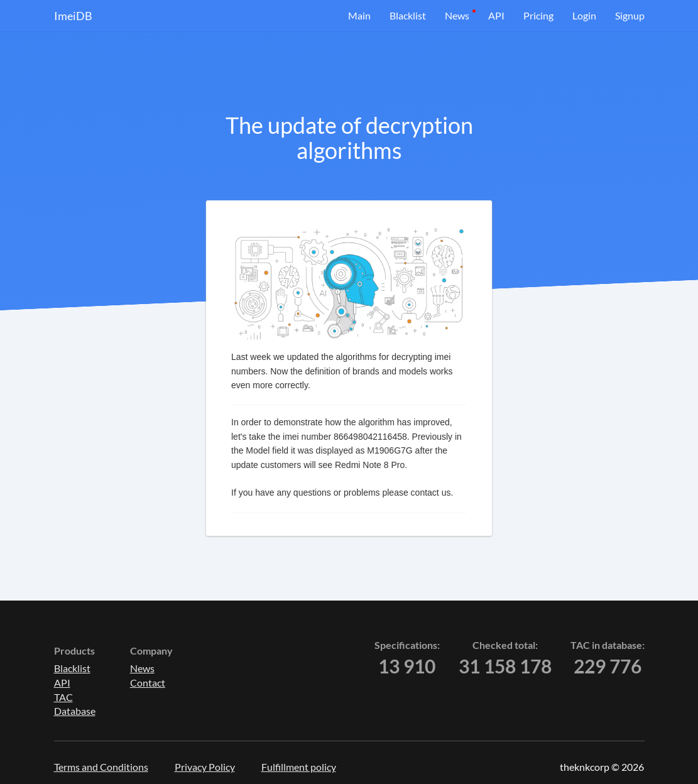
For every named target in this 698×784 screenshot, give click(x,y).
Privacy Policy (205, 767)
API (496, 15)
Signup (630, 15)
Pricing (538, 15)
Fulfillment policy (299, 767)
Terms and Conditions (101, 767)
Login (584, 15)
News (457, 15)
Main (359, 15)
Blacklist (408, 15)
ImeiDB (73, 16)
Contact (148, 683)
